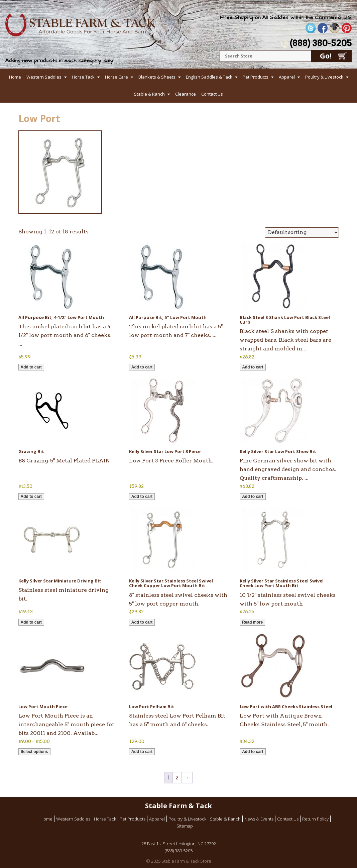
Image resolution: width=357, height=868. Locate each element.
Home (15, 77)
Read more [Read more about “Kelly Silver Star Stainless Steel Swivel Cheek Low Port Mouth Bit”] (252, 622)
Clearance (186, 94)
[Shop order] (302, 233)
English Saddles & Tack (209, 77)
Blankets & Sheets (157, 77)
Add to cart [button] (31, 367)
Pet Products (256, 77)
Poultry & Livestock (324, 77)
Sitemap (185, 826)
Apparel (287, 77)
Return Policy (315, 819)
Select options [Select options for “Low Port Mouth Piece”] (34, 752)
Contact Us (212, 94)
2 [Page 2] (177, 778)
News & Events (259, 819)
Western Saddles (44, 77)
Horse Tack (83, 77)
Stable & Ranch (149, 94)
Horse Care (116, 77)
